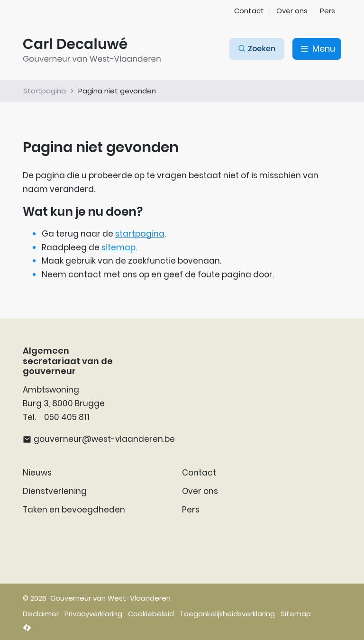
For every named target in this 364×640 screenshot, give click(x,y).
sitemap (118, 247)
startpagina (140, 234)
